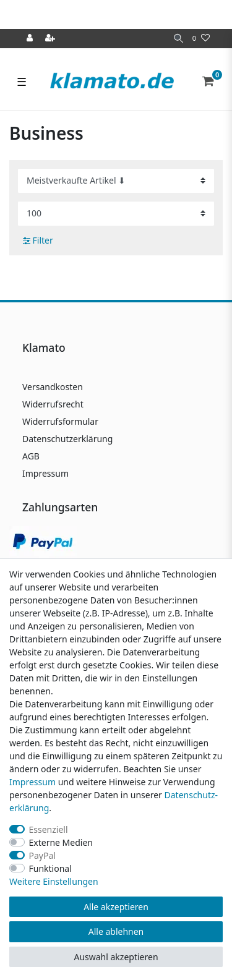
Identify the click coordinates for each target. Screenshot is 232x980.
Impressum (45, 473)
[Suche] (178, 39)
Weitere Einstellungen (54, 881)
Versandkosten (53, 387)
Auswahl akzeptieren (116, 957)
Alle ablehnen (116, 931)
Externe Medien (61, 842)
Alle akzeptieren (116, 907)
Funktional (50, 868)
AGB (31, 456)
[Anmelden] (31, 39)
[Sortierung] (116, 181)
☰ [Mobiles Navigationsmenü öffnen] (22, 82)
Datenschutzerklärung (67, 439)
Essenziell (49, 829)
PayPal (42, 855)
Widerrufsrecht (53, 404)
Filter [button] (38, 241)
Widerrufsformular (60, 421)
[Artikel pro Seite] (116, 214)
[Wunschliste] (201, 39)
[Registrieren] (51, 39)
